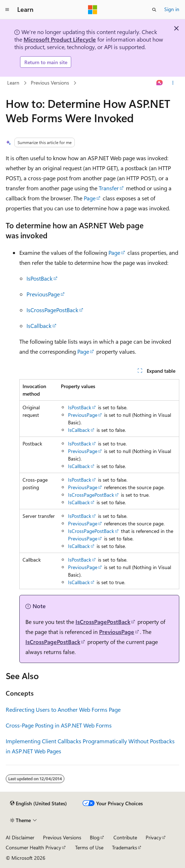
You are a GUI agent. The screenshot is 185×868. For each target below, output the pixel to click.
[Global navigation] (7, 10)
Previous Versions (50, 83)
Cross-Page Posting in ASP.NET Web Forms (59, 725)
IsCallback (39, 326)
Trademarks (125, 847)
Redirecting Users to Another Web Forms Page (63, 709)
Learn (13, 83)
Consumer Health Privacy (33, 847)
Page (90, 198)
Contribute (125, 837)
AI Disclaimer (20, 837)
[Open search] (154, 10)
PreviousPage (43, 294)
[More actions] (173, 83)
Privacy (154, 837)
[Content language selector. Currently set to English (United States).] (38, 803)
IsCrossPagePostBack (52, 310)
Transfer (109, 188)
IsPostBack (40, 278)
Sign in (172, 9)
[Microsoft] (93, 10)
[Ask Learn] (160, 83)
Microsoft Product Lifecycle (60, 39)
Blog (95, 837)
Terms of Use (89, 847)
